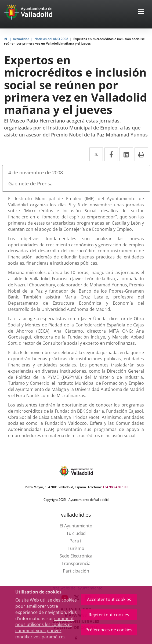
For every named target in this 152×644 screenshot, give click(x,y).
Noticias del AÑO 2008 (51, 39)
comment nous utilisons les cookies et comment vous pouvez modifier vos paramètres (45, 628)
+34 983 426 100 (115, 487)
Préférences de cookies (109, 630)
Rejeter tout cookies (109, 615)
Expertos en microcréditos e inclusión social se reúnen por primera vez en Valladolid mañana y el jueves (74, 41)
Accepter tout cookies (109, 599)
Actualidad (21, 39)
